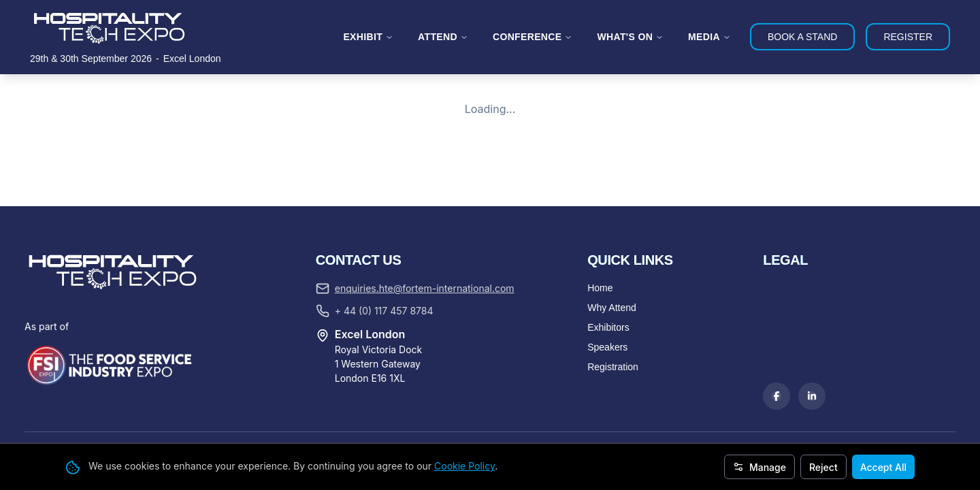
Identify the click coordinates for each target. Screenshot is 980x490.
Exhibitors (608, 327)
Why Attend (612, 308)
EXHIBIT (368, 37)
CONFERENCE (533, 37)
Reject (823, 467)
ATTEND (443, 37)
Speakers (607, 347)
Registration (613, 367)
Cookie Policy (464, 466)
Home (600, 288)
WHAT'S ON (630, 37)
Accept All (883, 467)
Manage (759, 467)
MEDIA (709, 37)
